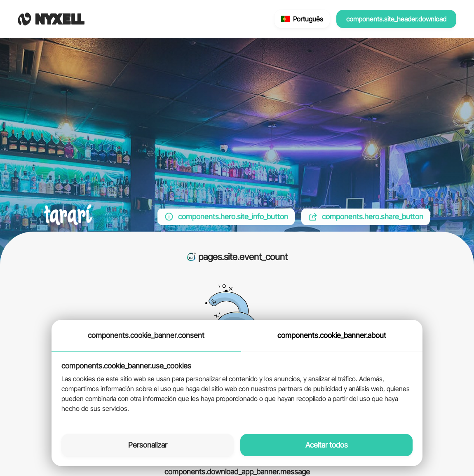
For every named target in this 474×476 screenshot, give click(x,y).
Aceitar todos (327, 445)
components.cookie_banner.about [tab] (332, 335)
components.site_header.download (396, 19)
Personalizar (148, 445)
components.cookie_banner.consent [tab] (146, 335)
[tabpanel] (237, 388)
